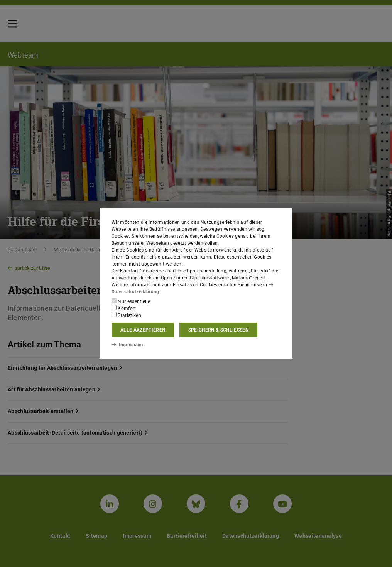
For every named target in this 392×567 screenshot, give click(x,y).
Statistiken (126, 315)
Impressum (127, 345)
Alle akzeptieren (143, 330)
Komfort (124, 308)
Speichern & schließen (218, 330)
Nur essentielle (131, 301)
